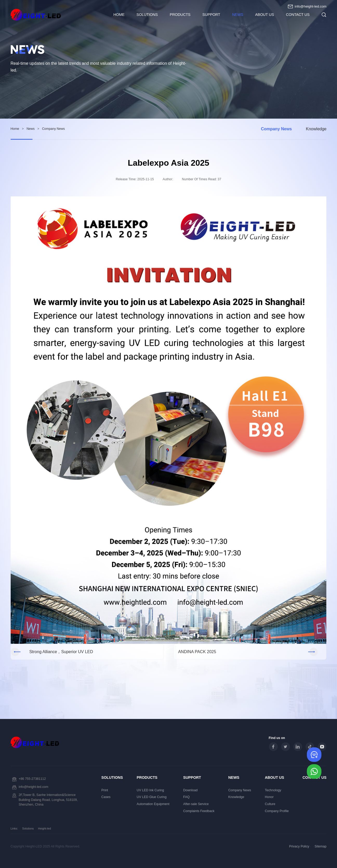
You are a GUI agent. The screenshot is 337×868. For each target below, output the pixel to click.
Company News (276, 129)
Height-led (44, 828)
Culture (270, 804)
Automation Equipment (153, 804)
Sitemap (321, 846)
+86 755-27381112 (32, 779)
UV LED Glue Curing (152, 797)
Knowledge (316, 129)
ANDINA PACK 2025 (197, 652)
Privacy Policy (299, 846)
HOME (119, 15)
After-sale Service (196, 804)
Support (211, 15)
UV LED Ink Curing (150, 790)
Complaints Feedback (199, 811)
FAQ (186, 797)
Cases (106, 797)
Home (15, 129)
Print (105, 790)
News (238, 15)
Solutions (147, 15)
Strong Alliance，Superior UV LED (61, 652)
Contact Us (298, 15)
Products (180, 15)
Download (190, 790)
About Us (265, 15)
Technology (273, 790)
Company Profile (277, 811)
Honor (269, 797)
